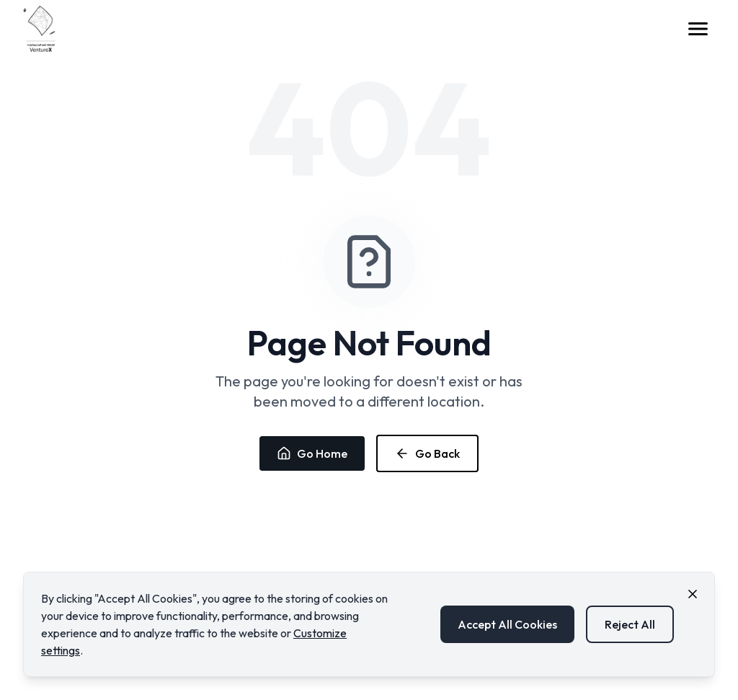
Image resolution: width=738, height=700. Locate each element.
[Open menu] (698, 29)
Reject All (630, 624)
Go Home (312, 453)
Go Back (427, 453)
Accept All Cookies (507, 624)
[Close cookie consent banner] (693, 594)
